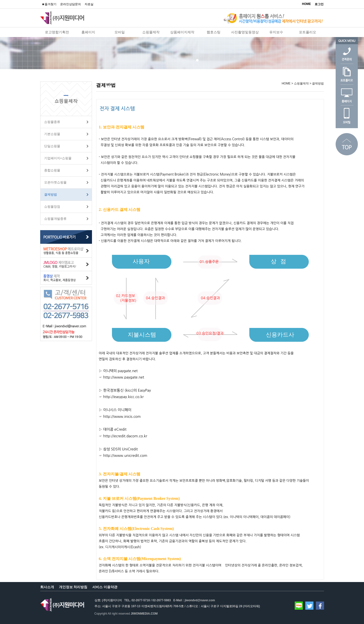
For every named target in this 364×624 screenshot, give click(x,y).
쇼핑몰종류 (52, 122)
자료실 (89, 4)
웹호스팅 (214, 32)
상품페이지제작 (182, 32)
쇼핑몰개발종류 (55, 219)
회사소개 (47, 587)
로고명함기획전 (57, 32)
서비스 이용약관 (105, 587)
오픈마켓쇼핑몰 (55, 182)
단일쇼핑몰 (52, 146)
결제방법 (51, 194)
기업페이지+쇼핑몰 (58, 158)
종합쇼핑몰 (52, 170)
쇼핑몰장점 (52, 207)
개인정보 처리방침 (73, 587)
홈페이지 (88, 32)
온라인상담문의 (71, 4)
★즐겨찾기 (49, 4)
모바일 (120, 32)
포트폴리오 (308, 32)
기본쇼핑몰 (52, 134)
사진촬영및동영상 (245, 32)
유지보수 (276, 32)
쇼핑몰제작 (151, 32)
